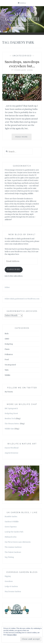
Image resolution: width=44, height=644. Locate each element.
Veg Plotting (9, 557)
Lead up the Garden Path (14, 532)
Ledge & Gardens (11, 586)
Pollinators (9, 354)
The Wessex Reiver (12, 424)
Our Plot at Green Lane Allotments (18, 542)
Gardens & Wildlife (12, 522)
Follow (7, 287)
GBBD (7, 339)
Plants (7, 349)
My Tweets (9, 392)
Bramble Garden (11, 517)
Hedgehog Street (11, 413)
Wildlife (8, 375)
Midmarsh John (11, 537)
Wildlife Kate (9, 429)
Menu (23, 3)
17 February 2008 (22, 70)
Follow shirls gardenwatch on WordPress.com (22, 299)
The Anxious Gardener (13, 547)
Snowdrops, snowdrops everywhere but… (22, 64)
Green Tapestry (11, 527)
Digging (8, 576)
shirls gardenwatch (22, 17)
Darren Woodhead (12, 448)
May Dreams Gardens (13, 592)
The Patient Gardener (13, 552)
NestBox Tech (10, 419)
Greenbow (9, 581)
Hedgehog (9, 344)
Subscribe (14, 269)
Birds (7, 334)
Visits (7, 370)
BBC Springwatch (11, 408)
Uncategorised (22, 56)
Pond (7, 360)
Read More (24, 138)
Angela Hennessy (11, 453)
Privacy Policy (12, 635)
